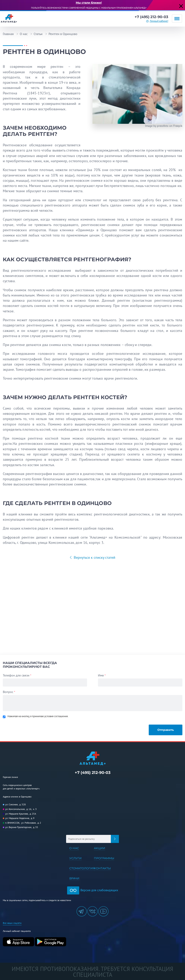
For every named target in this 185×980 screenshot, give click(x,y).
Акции (100, 848)
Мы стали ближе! (89, 3)
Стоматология (82, 868)
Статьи (38, 34)
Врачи (74, 878)
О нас (24, 34)
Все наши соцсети (12, 923)
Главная (8, 34)
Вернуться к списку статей (94, 557)
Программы (104, 858)
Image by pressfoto (157, 126)
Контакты (102, 868)
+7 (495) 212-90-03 (151, 17)
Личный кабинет (159, 21)
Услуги (75, 858)
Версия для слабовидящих (93, 890)
